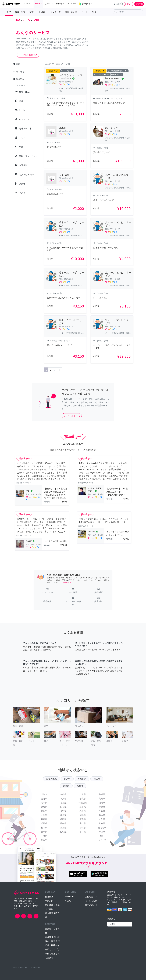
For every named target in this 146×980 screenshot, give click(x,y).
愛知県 (63, 823)
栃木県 (44, 828)
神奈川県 (82, 779)
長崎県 (102, 811)
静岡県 (63, 819)
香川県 (83, 832)
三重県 (63, 828)
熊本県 (102, 815)
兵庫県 (83, 794)
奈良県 (83, 799)
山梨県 (63, 807)
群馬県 (44, 832)
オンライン (102, 840)
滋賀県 (63, 832)
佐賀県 (102, 807)
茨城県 (44, 823)
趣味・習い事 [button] (71, 12)
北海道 (44, 794)
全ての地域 (51, 779)
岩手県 (44, 803)
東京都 (67, 779)
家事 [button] (32, 12)
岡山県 (83, 815)
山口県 (83, 823)
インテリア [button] (55, 12)
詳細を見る (67, 583)
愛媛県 (102, 794)
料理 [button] (94, 12)
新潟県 (44, 840)
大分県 (102, 819)
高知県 (102, 799)
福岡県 (102, 803)
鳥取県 (83, 807)
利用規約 (49, 901)
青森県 (44, 799)
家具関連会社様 (52, 937)
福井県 (63, 803)
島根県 (83, 811)
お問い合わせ (91, 905)
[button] (117, 4)
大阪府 (66, 786)
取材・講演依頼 (52, 941)
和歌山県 (83, 803)
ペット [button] (84, 12)
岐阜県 (63, 815)
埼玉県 (97, 779)
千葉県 (44, 836)
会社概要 (49, 897)
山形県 (44, 815)
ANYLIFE (69, 897)
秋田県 (44, 811)
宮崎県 (102, 823)
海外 (102, 836)
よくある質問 (91, 901)
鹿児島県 (102, 828)
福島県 (44, 819)
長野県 (63, 811)
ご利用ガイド (91, 897)
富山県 (63, 794)
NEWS (68, 901)
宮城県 (44, 807)
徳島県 (83, 828)
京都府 (80, 786)
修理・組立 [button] (20, 12)
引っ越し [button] (42, 12)
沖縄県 (102, 832)
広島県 (83, 819)
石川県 (63, 799)
